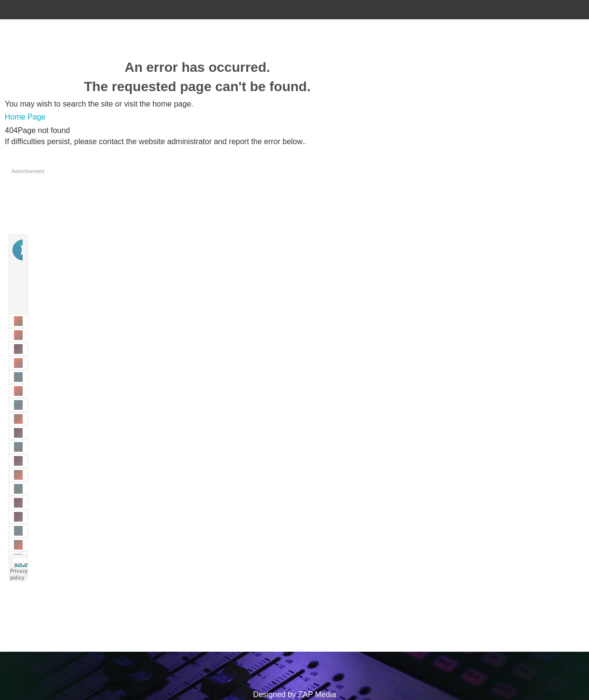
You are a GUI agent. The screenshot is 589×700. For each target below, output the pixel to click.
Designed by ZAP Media (294, 694)
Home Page (25, 117)
